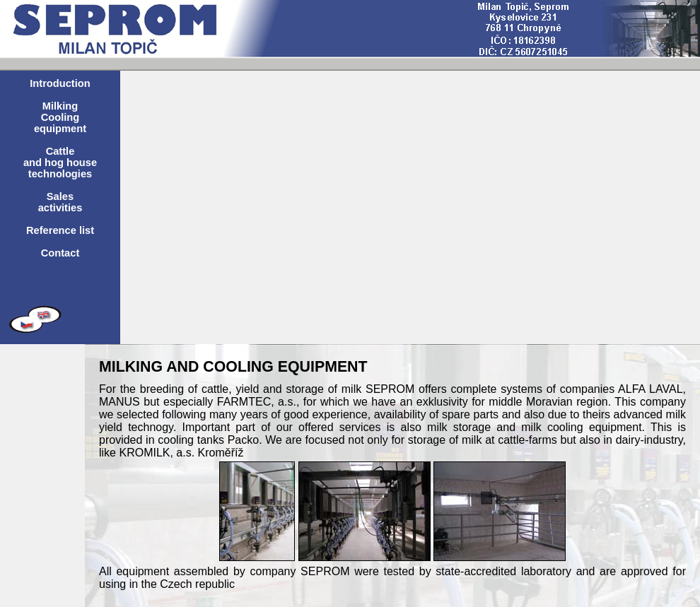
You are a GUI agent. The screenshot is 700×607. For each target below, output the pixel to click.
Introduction (60, 83)
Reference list (60, 230)
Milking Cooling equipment (60, 117)
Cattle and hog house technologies (60, 163)
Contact (60, 253)
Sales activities (60, 202)
